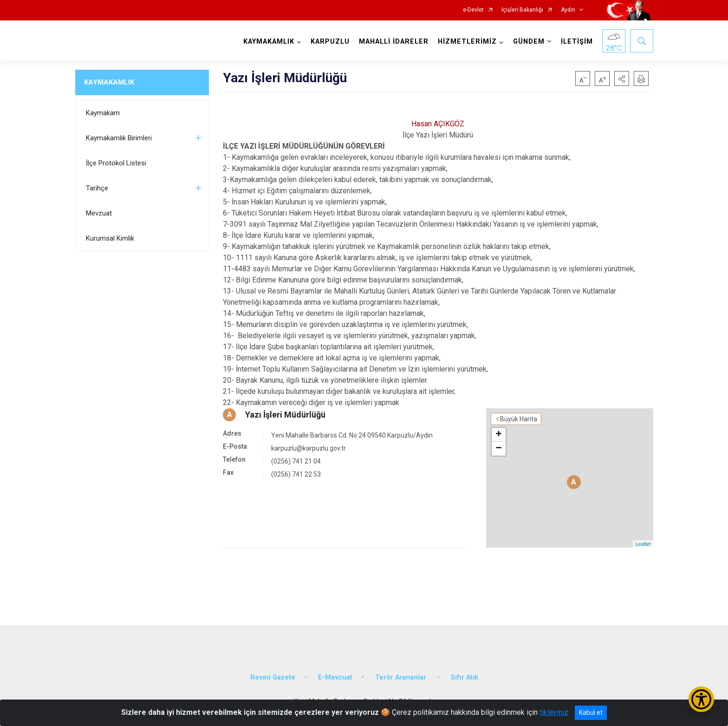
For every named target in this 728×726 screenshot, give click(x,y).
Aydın (568, 10)
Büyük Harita (519, 419)
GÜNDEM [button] (529, 42)
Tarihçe (97, 188)
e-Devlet (473, 10)
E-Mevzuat (335, 677)
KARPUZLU (330, 42)
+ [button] (498, 435)
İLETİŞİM (577, 42)
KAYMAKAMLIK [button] (269, 42)
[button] (622, 78)
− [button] (498, 449)
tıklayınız (554, 712)
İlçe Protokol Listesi (116, 163)
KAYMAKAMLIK (109, 82)
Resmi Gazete (273, 677)
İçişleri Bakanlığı (522, 10)
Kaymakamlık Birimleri (119, 138)
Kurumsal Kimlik (110, 238)
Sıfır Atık (465, 677)
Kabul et (591, 713)
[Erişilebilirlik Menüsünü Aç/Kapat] (701, 699)
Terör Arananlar (402, 677)
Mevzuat (99, 213)
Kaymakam (103, 113)
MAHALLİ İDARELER (394, 42)
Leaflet (643, 544)
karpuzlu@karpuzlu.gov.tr (309, 448)
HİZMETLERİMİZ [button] (467, 42)
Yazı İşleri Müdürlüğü (285, 415)
